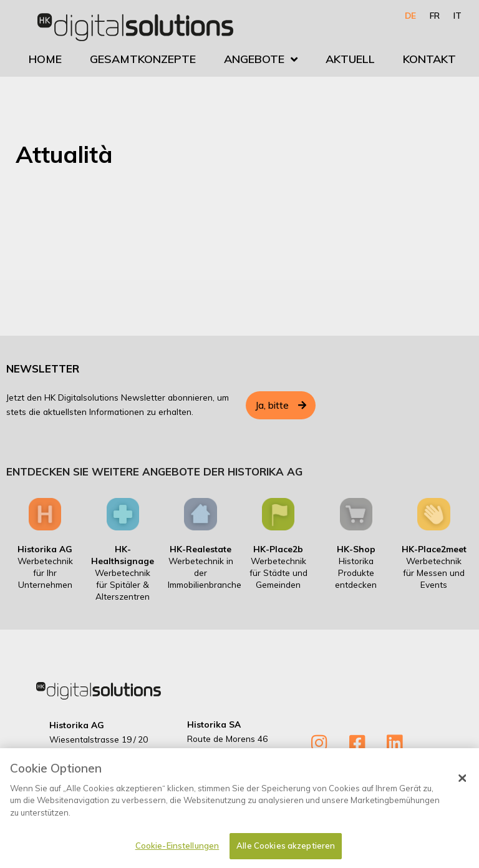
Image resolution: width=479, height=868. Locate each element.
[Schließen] (462, 783)
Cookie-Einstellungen (177, 851)
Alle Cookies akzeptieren (286, 851)
